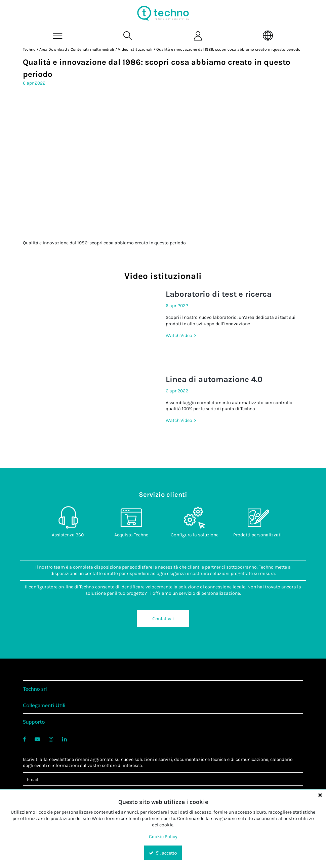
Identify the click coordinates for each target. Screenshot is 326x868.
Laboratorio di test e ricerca (219, 294)
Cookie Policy (163, 837)
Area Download (53, 49)
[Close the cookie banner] (320, 795)
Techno (29, 49)
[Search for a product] (128, 35)
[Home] (163, 13)
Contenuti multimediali (92, 49)
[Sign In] (198, 35)
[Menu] (58, 35)
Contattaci (163, 618)
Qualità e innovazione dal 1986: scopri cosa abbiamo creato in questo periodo (228, 49)
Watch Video (179, 335)
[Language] (268, 35)
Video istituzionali (135, 49)
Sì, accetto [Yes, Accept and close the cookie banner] (163, 853)
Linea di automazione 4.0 (214, 379)
